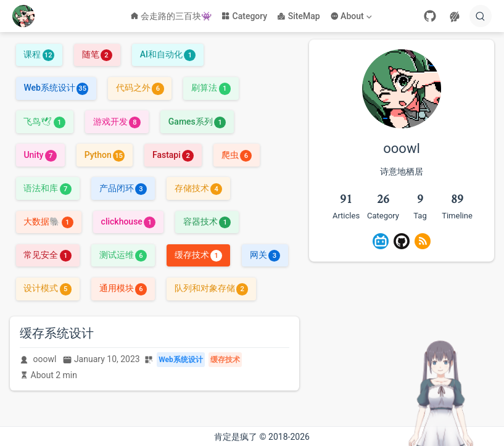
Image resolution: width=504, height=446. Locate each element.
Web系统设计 (56, 88)
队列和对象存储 (211, 288)
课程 (39, 54)
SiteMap (298, 16)
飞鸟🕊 (44, 122)
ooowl (45, 359)
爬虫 (237, 155)
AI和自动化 (168, 54)
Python (105, 155)
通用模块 (123, 288)
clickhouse (129, 221)
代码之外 (140, 88)
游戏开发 (117, 122)
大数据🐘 (48, 221)
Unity (40, 155)
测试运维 (123, 255)
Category (244, 16)
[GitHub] (430, 16)
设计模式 (47, 288)
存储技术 (198, 188)
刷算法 (211, 88)
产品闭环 (123, 188)
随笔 (97, 54)
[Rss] (423, 241)
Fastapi (173, 155)
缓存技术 (198, 255)
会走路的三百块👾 (171, 16)
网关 (265, 255)
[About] (352, 16)
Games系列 (197, 122)
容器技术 (207, 221)
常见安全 (47, 255)
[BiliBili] (381, 241)
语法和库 (47, 188)
